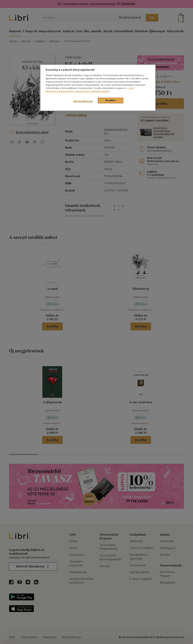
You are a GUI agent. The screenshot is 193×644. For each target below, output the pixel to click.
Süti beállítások (83, 101)
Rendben (111, 100)
